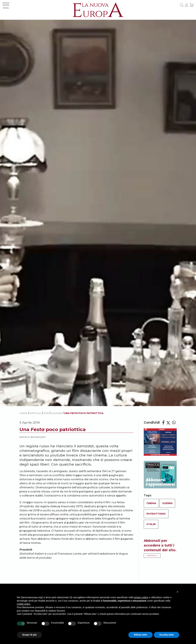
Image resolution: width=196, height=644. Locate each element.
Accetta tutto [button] (167, 635)
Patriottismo (156, 514)
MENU (6, 6)
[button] (178, 592)
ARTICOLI (36, 413)
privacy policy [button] (141, 597)
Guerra (167, 503)
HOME (24, 413)
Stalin (151, 524)
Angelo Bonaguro (33, 437)
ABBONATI (152, 556)
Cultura (56, 413)
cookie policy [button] (24, 604)
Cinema (151, 503)
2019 (46, 413)
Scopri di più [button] (30, 635)
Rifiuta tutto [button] (140, 635)
